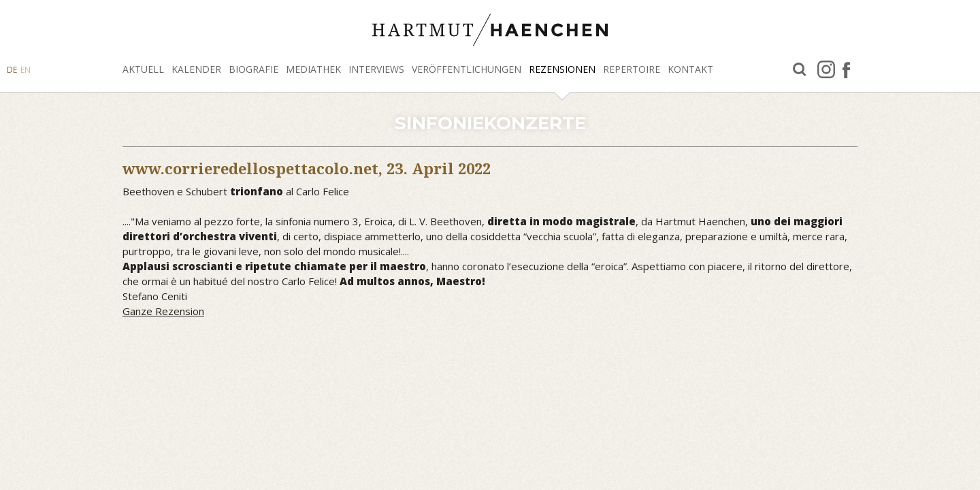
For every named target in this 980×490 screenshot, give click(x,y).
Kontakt (690, 69)
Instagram (826, 69)
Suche (800, 70)
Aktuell (143, 69)
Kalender (196, 69)
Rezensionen (562, 69)
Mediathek (313, 69)
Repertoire (632, 69)
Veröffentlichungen (467, 69)
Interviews (376, 69)
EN (26, 70)
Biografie (254, 69)
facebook (846, 69)
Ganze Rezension (163, 311)
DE (12, 70)
